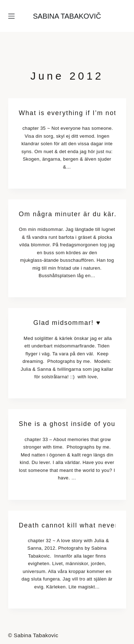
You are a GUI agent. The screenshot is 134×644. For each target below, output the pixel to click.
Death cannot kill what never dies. (67, 525)
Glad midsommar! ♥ (67, 323)
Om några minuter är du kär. (67, 214)
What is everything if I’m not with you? (67, 113)
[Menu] (11, 16)
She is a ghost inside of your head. (67, 424)
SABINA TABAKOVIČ (67, 16)
